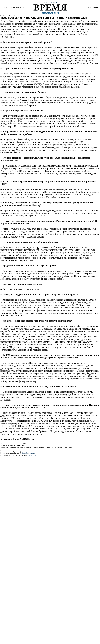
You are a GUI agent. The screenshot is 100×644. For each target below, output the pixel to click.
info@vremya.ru (29, 453)
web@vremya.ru (35, 455)
